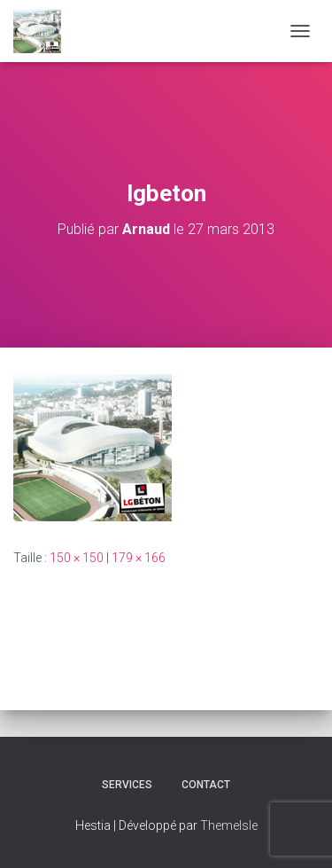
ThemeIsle (229, 825)
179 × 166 (139, 558)
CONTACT (206, 785)
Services (127, 785)
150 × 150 (77, 558)
